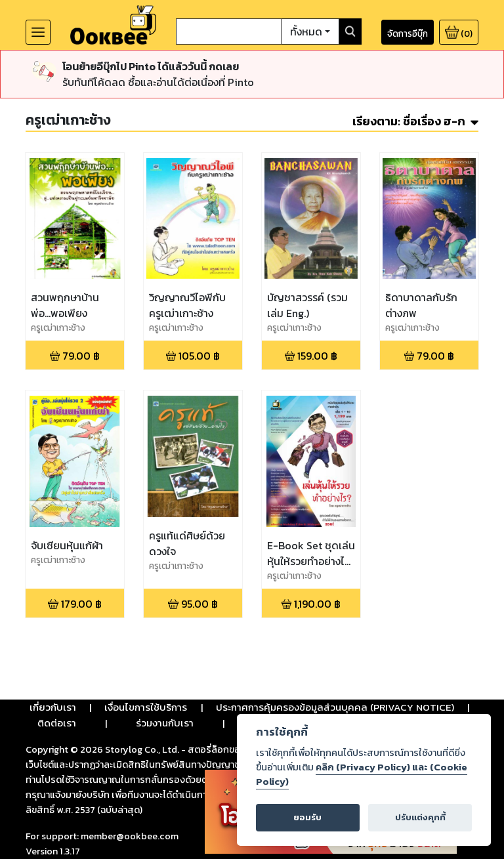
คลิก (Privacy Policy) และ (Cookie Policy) (362, 774)
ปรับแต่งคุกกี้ (420, 817)
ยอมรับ (307, 817)
